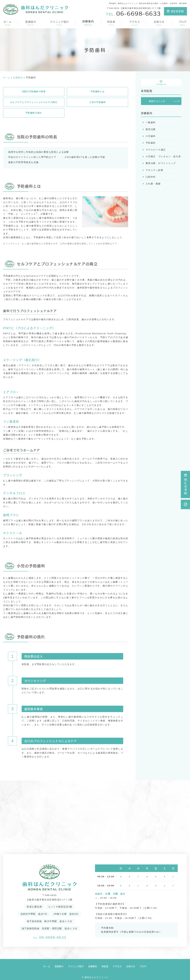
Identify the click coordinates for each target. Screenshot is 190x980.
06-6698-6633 (50, 937)
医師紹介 (31, 23)
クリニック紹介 (60, 23)
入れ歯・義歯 (153, 185)
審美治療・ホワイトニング (161, 164)
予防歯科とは (98, 92)
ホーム (7, 23)
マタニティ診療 (154, 171)
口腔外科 (151, 178)
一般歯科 (151, 123)
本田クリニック (157, 101)
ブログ (183, 23)
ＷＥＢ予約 (186, 484)
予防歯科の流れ (34, 114)
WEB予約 (175, 11)
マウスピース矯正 (156, 150)
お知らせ (159, 23)
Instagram (161, 83)
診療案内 (88, 23)
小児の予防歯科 (97, 103)
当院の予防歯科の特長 (34, 92)
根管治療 (151, 130)
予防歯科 (151, 144)
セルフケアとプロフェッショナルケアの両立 (34, 103)
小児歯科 (151, 137)
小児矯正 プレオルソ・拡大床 (163, 157)
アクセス (135, 23)
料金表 (112, 23)
